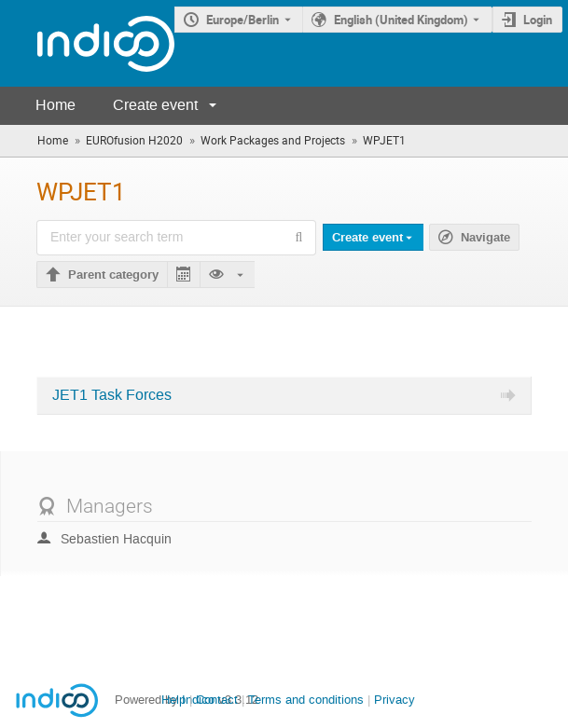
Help (173, 700)
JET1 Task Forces (112, 395)
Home (55, 105)
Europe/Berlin (242, 20)
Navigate (485, 238)
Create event (155, 105)
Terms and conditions (306, 700)
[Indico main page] (87, 43)
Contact (217, 700)
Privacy (395, 700)
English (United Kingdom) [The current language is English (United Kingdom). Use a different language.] (401, 20)
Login (538, 20)
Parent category (113, 275)
